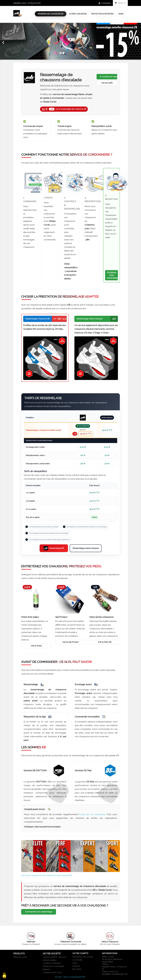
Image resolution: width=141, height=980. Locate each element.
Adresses (76, 966)
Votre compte (80, 953)
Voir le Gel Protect (70, 642)
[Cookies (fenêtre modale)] (4, 976)
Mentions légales (50, 960)
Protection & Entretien (102, 14)
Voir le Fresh (36, 646)
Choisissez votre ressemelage (112, 275)
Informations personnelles (83, 957)
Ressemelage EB (54, 548)
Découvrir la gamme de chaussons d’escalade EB (46, 875)
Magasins (47, 969)
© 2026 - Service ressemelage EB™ (70, 977)
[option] (70, 41)
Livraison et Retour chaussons (55, 957)
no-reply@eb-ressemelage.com (115, 973)
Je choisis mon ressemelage (108, 77)
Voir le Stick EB (105, 642)
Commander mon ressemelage (39, 912)
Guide (121, 14)
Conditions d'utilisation (52, 963)
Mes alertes (77, 969)
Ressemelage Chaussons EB (51, 14)
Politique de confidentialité (53, 966)
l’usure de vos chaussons (92, 814)
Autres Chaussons (78, 14)
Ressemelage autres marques (86, 548)
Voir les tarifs (107, 83)
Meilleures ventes (20, 957)
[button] (11, 41)
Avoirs (75, 963)
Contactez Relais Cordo (52, 972)
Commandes (78, 960)
